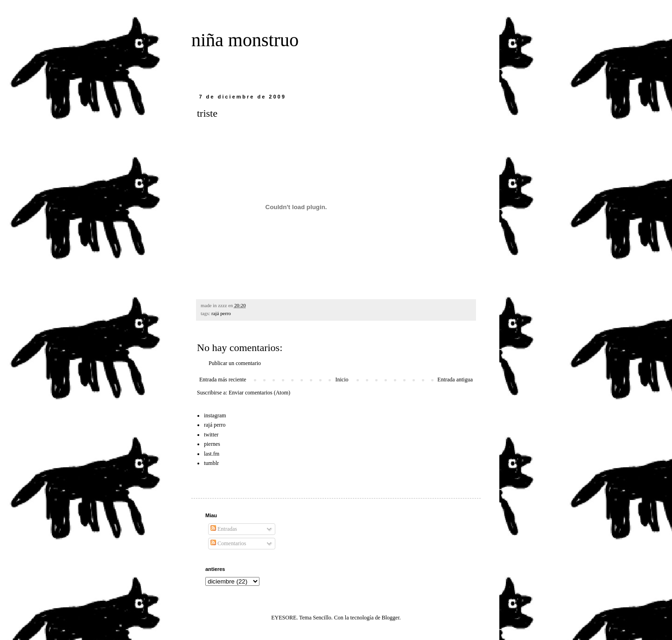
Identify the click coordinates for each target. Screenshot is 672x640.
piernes (212, 444)
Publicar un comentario (235, 363)
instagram (215, 415)
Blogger (391, 618)
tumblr (211, 463)
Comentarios (228, 543)
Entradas (224, 529)
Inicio (342, 380)
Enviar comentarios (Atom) (259, 393)
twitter (211, 435)
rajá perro (221, 313)
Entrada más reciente (223, 380)
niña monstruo (245, 40)
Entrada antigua (455, 380)
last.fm (212, 454)
